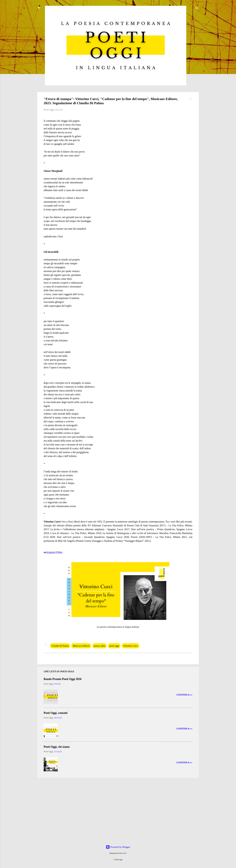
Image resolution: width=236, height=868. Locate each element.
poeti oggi (114, 646)
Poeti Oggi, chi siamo (57, 747)
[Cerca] (197, 9)
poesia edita (100, 646)
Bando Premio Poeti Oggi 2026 (63, 679)
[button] (190, 99)
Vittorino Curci (131, 646)
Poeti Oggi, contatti (56, 713)
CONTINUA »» (184, 695)
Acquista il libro (54, 552)
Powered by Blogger (118, 847)
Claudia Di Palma (60, 646)
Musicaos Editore (81, 646)
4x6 (125, 853)
